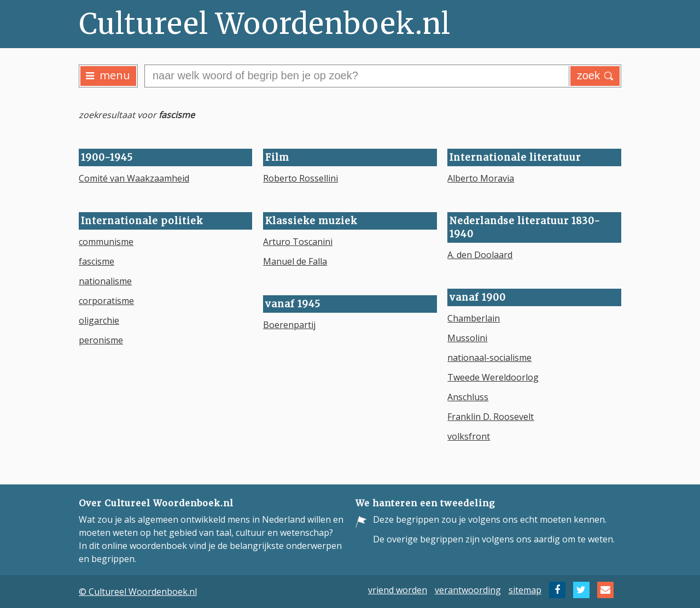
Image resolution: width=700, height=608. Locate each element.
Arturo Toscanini (298, 242)
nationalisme (105, 281)
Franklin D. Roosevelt (491, 417)
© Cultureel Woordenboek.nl (138, 592)
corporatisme (106, 301)
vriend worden (398, 590)
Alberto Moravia (481, 178)
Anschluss (468, 397)
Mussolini (467, 338)
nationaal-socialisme (489, 358)
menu (108, 75)
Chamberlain (474, 318)
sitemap (525, 590)
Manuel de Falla (295, 261)
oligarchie (99, 320)
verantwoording (468, 590)
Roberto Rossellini (301, 178)
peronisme (101, 340)
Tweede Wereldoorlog (493, 377)
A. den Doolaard (480, 255)
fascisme (97, 261)
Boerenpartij (289, 325)
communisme (106, 242)
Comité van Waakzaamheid (134, 178)
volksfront (469, 436)
